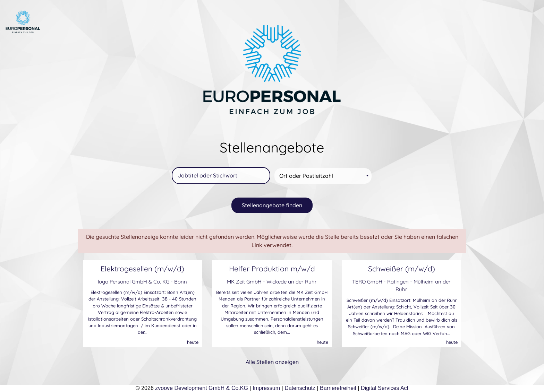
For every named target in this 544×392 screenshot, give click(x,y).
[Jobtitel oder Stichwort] (221, 176)
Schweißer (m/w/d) (402, 269)
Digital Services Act (385, 388)
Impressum (266, 388)
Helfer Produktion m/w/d (272, 269)
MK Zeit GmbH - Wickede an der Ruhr (272, 282)
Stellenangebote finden (272, 205)
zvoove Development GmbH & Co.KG (202, 388)
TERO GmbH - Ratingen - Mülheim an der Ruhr (401, 286)
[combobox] (323, 176)
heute (193, 342)
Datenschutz (300, 388)
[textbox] (324, 176)
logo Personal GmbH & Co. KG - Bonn (142, 282)
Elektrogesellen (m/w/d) (142, 269)
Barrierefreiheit (338, 388)
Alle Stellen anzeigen (272, 362)
